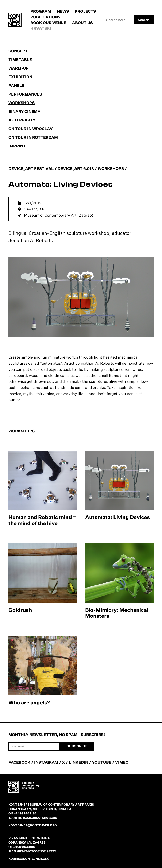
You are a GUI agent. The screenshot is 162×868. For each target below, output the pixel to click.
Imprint (17, 146)
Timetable (20, 59)
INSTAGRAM (46, 762)
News (63, 11)
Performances (25, 94)
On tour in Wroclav (31, 129)
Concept (18, 51)
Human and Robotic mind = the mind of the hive (42, 520)
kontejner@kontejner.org (33, 825)
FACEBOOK (19, 762)
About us (82, 23)
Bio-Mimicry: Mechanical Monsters (117, 613)
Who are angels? (29, 702)
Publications (45, 17)
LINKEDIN (78, 762)
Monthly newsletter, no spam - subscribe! (57, 735)
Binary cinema (24, 111)
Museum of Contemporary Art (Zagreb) (59, 215)
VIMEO (122, 762)
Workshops (22, 103)
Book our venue (48, 23)
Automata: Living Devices (117, 517)
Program (41, 11)
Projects (85, 11)
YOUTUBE (102, 762)
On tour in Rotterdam (33, 137)
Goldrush (20, 610)
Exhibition (20, 77)
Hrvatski (41, 28)
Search (144, 20)
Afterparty (22, 120)
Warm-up (19, 68)
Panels (16, 85)
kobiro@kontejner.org (29, 859)
